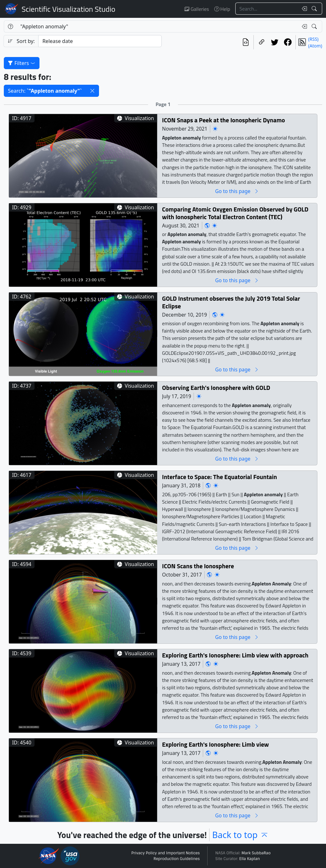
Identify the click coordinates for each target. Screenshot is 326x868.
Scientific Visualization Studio (68, 9)
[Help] (10, 26)
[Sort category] (100, 41)
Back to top (240, 835)
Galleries (197, 9)
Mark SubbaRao (256, 853)
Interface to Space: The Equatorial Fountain (220, 477)
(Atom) (315, 46)
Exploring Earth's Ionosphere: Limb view (215, 744)
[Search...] (267, 9)
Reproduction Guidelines (177, 859)
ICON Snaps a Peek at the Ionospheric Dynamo (223, 120)
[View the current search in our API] (246, 42)
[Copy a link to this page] (262, 42)
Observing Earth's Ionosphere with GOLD (216, 387)
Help (222, 9)
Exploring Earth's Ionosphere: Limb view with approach (235, 655)
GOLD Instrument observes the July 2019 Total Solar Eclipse (231, 302)
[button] (92, 91)
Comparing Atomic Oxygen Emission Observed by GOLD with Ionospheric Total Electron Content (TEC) (235, 213)
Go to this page (237, 191)
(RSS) (313, 39)
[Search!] (315, 9)
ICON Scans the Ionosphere (198, 566)
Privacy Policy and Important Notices (165, 853)
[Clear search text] (303, 9)
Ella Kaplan (250, 859)
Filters (22, 63)
